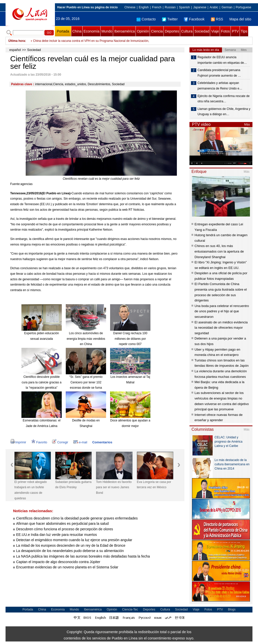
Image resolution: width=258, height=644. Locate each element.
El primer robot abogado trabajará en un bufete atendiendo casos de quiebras (31, 490)
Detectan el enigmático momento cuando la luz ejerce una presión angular (74, 540)
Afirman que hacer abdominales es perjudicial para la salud (62, 524)
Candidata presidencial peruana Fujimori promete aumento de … (219, 73)
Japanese (200, 7)
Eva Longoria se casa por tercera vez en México (154, 485)
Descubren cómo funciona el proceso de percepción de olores (64, 529)
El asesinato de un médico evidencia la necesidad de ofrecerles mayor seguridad (221, 328)
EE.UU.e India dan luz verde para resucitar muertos (57, 535)
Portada (63, 31)
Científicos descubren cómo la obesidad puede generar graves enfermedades (77, 518)
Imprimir (18, 442)
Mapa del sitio (240, 19)
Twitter (170, 19)
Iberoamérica (124, 31)
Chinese (130, 7)
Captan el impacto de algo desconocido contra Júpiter (58, 562)
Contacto (146, 19)
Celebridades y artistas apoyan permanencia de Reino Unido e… (220, 86)
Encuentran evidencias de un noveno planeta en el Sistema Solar (67, 567)
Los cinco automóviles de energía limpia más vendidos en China (86, 339)
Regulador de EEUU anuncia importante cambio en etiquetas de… (222, 60)
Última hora (17, 41)
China (77, 31)
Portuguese (244, 7)
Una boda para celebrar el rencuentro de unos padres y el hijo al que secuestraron (222, 311)
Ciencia (157, 31)
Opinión (143, 31)
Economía (92, 31)
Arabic (214, 7)
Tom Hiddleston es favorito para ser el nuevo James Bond (114, 487)
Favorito (39, 442)
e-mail (80, 442)
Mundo (107, 31)
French (157, 7)
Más (247, 125)
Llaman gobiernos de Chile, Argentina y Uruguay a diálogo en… (224, 112)
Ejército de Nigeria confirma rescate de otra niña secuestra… (224, 99)
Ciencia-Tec (130, 609)
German (227, 7)
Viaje (215, 31)
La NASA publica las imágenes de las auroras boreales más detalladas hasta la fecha (83, 556)
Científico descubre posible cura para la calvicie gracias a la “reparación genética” (42, 382)
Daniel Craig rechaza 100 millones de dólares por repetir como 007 (130, 339)
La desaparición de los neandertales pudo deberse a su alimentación (70, 551)
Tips (244, 31)
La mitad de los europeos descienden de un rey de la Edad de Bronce (71, 545)
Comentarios (102, 442)
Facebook (194, 19)
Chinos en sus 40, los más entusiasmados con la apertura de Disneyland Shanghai (219, 251)
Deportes (172, 31)
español (15, 50)
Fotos (225, 31)
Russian (170, 7)
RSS (217, 19)
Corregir (60, 442)
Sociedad (202, 31)
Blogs (232, 609)
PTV (235, 31)
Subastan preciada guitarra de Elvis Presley (73, 485)
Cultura (187, 31)
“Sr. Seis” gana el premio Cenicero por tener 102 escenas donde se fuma (86, 382)
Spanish (184, 7)
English (144, 7)
